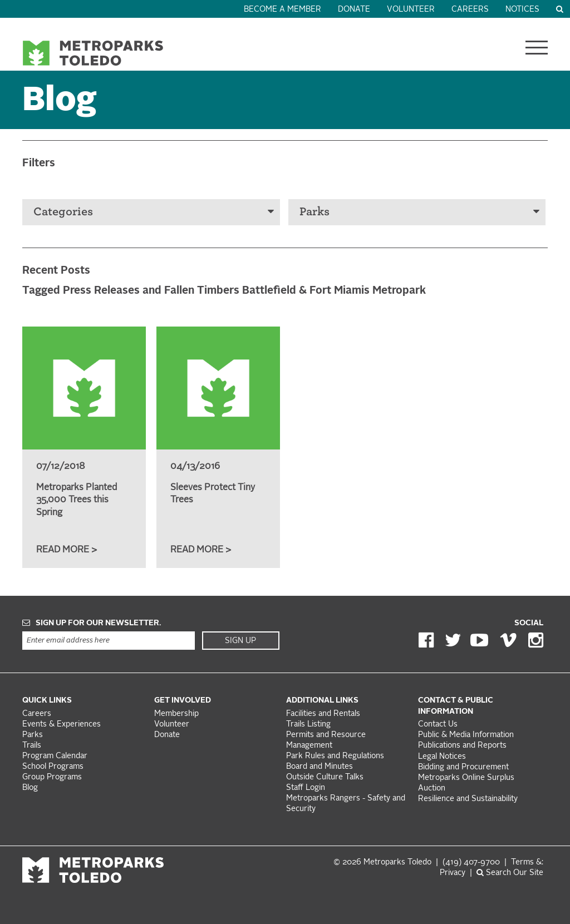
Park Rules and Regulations (335, 756)
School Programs (53, 767)
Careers (470, 10)
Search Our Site (510, 873)
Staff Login (306, 788)
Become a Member (282, 10)
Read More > (67, 550)
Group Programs (52, 777)
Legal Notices (442, 757)
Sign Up (240, 641)
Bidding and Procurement (463, 767)
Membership (178, 714)
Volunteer (411, 10)
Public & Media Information (466, 735)
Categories (154, 212)
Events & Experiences (62, 725)
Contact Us (438, 725)
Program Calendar (55, 756)
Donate (354, 10)
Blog (30, 788)
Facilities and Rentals (323, 714)
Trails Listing (308, 725)
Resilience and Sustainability (468, 799)
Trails (32, 746)
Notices (522, 10)
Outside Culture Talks (325, 777)
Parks (420, 212)
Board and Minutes (320, 767)
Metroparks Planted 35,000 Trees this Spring (77, 500)
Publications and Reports (462, 746)
